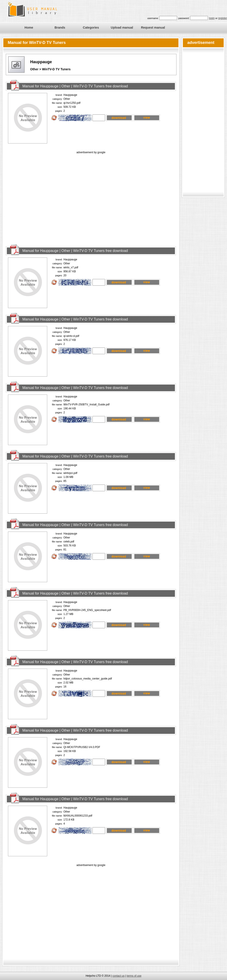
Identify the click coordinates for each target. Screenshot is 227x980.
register (223, 18)
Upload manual (122, 27)
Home (29, 27)
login (212, 18)
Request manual (153, 27)
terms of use (134, 976)
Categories (91, 27)
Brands (60, 27)
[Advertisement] (42, 196)
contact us (118, 976)
